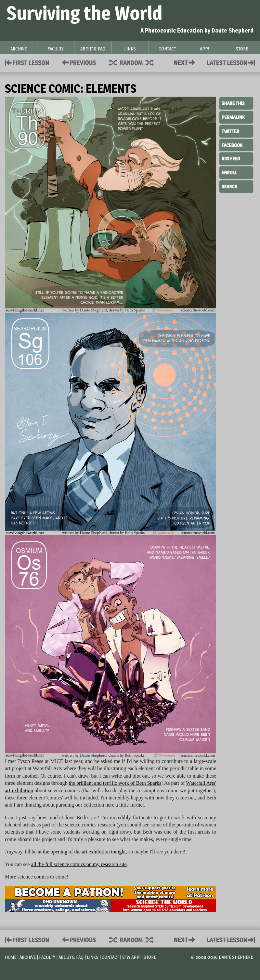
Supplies (136, 62)
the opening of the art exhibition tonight (84, 852)
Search (236, 186)
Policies (78, 62)
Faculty (47, 957)
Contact (186, 62)
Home (11, 957)
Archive (28, 957)
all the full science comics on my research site (79, 864)
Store (150, 957)
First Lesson (27, 62)
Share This (236, 103)
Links (93, 957)
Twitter (236, 131)
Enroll (236, 172)
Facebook (236, 144)
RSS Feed (236, 158)
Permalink (236, 117)
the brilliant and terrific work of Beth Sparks (115, 783)
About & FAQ (71, 957)
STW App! (131, 957)
